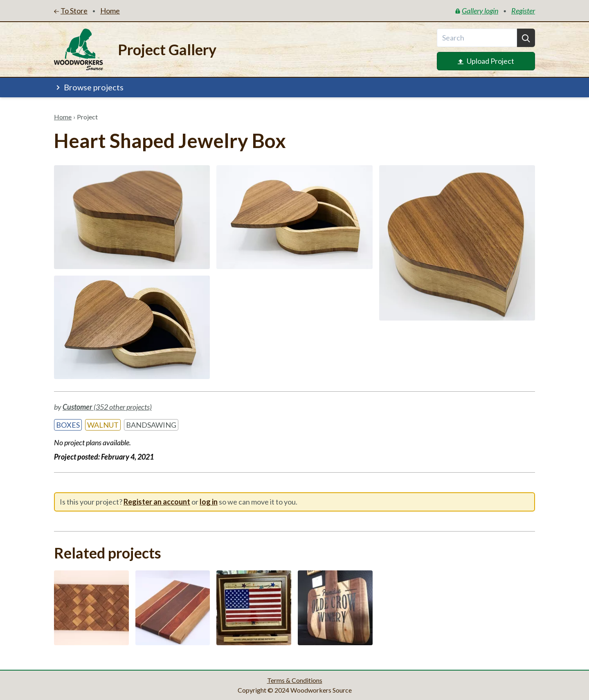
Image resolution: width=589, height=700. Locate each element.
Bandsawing (151, 425)
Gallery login (477, 11)
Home (63, 117)
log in (209, 502)
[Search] (526, 38)
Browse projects (89, 87)
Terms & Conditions (295, 680)
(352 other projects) (107, 407)
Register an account (157, 502)
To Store (71, 11)
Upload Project (486, 61)
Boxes (68, 425)
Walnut (103, 425)
